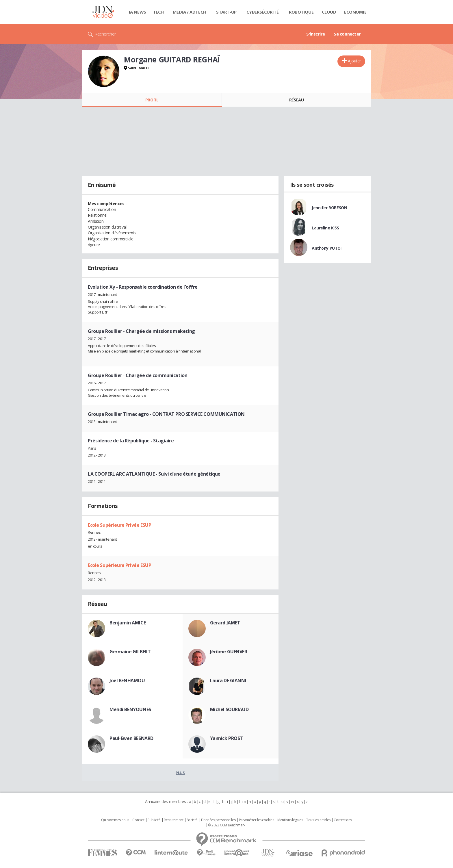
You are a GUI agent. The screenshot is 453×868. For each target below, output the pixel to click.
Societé (192, 820)
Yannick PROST (227, 738)
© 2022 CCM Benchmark (227, 825)
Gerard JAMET (225, 623)
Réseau (296, 100)
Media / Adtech (190, 12)
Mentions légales (290, 820)
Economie (355, 12)
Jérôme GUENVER (229, 652)
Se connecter (347, 34)
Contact (138, 820)
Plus (180, 773)
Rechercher (105, 34)
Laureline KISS (325, 228)
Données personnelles (218, 820)
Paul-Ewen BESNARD (131, 738)
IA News (138, 12)
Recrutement (173, 820)
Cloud (329, 12)
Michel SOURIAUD (229, 709)
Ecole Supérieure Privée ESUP (119, 525)
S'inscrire (316, 34)
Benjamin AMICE (128, 623)
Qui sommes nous (115, 820)
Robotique (301, 12)
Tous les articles (318, 820)
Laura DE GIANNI (228, 680)
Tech (158, 12)
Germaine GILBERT (130, 652)
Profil (152, 100)
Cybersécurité (263, 12)
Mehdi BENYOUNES (130, 709)
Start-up (226, 12)
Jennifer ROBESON (329, 208)
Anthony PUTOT (328, 248)
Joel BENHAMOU (127, 680)
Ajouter (354, 61)
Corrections (343, 820)
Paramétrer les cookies (257, 820)
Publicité (154, 820)
